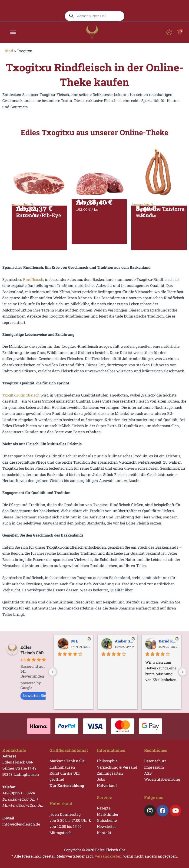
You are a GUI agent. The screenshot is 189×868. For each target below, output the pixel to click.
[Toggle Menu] (13, 36)
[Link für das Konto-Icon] (169, 36)
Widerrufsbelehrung (162, 779)
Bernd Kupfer (168, 641)
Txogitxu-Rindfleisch (21, 401)
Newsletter (106, 827)
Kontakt (104, 833)
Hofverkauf (107, 785)
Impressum (154, 767)
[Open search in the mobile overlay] (95, 13)
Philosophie (107, 761)
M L (75, 641)
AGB (148, 773)
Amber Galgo (124, 641)
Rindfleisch (33, 285)
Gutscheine (107, 820)
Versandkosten (108, 856)
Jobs (101, 779)
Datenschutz (155, 761)
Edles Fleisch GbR (32, 650)
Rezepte (104, 808)
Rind (9, 57)
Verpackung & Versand (117, 767)
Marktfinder (108, 814)
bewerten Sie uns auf (44, 696)
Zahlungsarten (110, 773)
